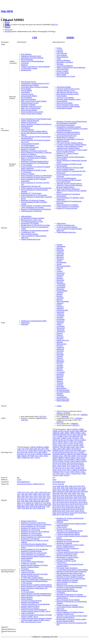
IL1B (71, 451)
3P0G (59, 488)
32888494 (84, 415)
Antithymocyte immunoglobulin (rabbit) (34, 321)
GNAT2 (55, 445)
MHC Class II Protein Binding (31, 108)
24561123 (54, 25)
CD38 (31, 449)
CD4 (35, 38)
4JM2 (31, 501)
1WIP (44, 494)
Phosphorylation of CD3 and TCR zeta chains (35, 225)
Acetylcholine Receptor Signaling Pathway (70, 607)
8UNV (72, 511)
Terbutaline (60, 298)
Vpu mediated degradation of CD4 (32, 222)
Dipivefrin (60, 268)
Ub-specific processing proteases (67, 227)
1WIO (39, 494)
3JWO (35, 499)
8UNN (68, 509)
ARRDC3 (78, 433)
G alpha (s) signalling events (65, 225)
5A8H (27, 503)
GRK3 (55, 449)
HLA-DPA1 (47, 451)
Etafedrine (60, 393)
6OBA (67, 491)
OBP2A (55, 459)
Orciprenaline (61, 287)
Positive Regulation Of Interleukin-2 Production (36, 153)
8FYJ (35, 508)
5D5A (59, 490)
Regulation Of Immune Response (32, 551)
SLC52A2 (63, 468)
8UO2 (72, 513)
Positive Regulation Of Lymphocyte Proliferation (37, 586)
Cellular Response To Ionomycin (31, 211)
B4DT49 (36, 484)
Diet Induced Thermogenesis (66, 125)
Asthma (59, 406)
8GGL (67, 504)
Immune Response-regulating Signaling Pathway (36, 585)
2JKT (27, 496)
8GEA (63, 497)
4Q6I (39, 501)
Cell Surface (25, 63)
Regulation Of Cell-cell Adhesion (32, 535)
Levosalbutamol (62, 397)
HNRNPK (56, 451)
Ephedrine (60, 342)
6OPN (37, 505)
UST (54, 474)
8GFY (84, 499)
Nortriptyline (61, 273)
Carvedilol (60, 317)
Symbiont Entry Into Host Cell (31, 186)
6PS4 (54, 493)
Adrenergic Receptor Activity (66, 91)
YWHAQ (56, 475)
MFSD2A (56, 456)
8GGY (59, 507)
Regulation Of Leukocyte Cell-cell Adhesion (35, 532)
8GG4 (76, 500)
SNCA (68, 468)
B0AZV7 (30, 484)
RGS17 (55, 465)
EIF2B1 (60, 442)
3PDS (63, 488)
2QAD (40, 498)
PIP (29, 456)
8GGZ (64, 507)
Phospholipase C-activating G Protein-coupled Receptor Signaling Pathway (71, 620)
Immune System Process (29, 122)
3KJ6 (75, 486)
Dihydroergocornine (63, 390)
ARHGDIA (56, 433)
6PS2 (82, 491)
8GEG (55, 499)
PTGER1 (61, 461)
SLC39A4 (56, 468)
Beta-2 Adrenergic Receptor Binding (68, 600)
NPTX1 (83, 458)
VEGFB (74, 474)
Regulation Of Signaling (64, 543)
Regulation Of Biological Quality (67, 554)
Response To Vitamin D (29, 154)
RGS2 (60, 465)
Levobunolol (60, 326)
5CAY (32, 503)
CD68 (73, 436)
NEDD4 (55, 458)
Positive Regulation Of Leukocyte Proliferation (36, 595)
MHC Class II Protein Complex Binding (34, 101)
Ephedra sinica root (63, 340)
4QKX (55, 490)
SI (77, 466)
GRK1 (78, 447)
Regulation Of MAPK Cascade (66, 561)
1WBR (35, 494)
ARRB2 (72, 433)
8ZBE (54, 515)
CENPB (63, 438)
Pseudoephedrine (62, 291)
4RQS (19, 503)
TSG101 (67, 472)
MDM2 (79, 454)
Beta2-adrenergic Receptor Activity (68, 94)
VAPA (58, 474)
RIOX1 (55, 466)
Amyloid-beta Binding (64, 87)
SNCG (73, 468)
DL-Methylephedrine (63, 392)
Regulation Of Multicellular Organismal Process (36, 579)
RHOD (82, 465)
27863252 (60, 422)
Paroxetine (60, 282)
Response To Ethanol (28, 174)
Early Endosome (26, 54)
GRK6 (68, 449)
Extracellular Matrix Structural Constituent (35, 87)
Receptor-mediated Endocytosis (67, 136)
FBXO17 (66, 442)
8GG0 (59, 500)
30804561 (60, 413)
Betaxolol (59, 248)
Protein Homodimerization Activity (32, 112)
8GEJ (67, 499)
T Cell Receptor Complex (29, 68)
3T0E (23, 501)
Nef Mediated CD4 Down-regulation (33, 218)
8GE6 (79, 495)
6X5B (40, 507)
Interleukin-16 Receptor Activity (31, 106)
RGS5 (69, 465)
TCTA (64, 470)
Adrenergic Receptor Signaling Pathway (69, 184)
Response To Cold (62, 155)
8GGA (67, 502)
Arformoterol (61, 331)
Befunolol (60, 378)
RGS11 (81, 463)
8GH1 (72, 507)
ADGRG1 (75, 429)
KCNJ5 (55, 452)
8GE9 (58, 497)
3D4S (71, 486)
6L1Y (23, 505)
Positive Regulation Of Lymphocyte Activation (36, 537)
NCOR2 (84, 456)
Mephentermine (61, 344)
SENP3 (74, 466)
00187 (54, 480)
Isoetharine (60, 252)
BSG (85, 435)
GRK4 (59, 449)
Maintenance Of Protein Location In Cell (34, 151)
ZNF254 (67, 475)
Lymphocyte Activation (28, 563)
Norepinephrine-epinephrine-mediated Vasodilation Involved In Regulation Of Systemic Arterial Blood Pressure (72, 129)
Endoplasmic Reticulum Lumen (31, 56)
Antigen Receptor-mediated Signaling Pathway (36, 556)
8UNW (77, 511)
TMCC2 (69, 470)
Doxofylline (60, 386)
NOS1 (78, 458)
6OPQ (49, 505)
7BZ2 (66, 493)
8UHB (55, 509)
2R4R (59, 486)
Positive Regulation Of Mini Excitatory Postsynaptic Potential (69, 181)
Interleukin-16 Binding (28, 105)
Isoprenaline (60, 312)
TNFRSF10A (26, 458)
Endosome (60, 52)
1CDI (23, 492)
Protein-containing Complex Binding (68, 106)
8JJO (83, 507)
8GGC (76, 502)
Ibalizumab (25, 324)
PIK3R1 (24, 456)
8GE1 (59, 495)
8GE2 (63, 495)
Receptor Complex (62, 71)
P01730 (42, 484)
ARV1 (84, 433)
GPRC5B (63, 447)
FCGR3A (40, 451)
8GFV (71, 499)
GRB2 (68, 447)
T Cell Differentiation (28, 145)
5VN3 (44, 503)
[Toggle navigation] (2, 17)
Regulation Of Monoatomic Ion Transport (70, 594)
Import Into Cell (62, 584)
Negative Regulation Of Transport (67, 605)
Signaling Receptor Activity (30, 103)
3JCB (22, 499)
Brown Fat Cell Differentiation (66, 178)
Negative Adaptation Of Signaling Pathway (70, 612)
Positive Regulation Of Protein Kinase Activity (36, 177)
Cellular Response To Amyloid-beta (68, 207)
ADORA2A (40, 447)
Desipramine (60, 319)
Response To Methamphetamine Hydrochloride (36, 209)
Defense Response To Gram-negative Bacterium (36, 188)
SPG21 (46, 456)
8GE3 (67, 495)
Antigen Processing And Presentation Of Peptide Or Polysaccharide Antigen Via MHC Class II (36, 619)
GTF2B (73, 449)
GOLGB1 (76, 445)
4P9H (35, 501)
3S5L (19, 501)
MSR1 (74, 456)
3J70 (19, 499)
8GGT (68, 506)
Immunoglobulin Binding (29, 96)
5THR (36, 503)
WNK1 (79, 474)
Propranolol (60, 275)
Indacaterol (60, 360)
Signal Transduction (27, 129)
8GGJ (58, 504)
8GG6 (84, 500)
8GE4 (71, 495)
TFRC (19, 458)
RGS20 (64, 465)
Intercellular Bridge (63, 73)
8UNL (59, 509)
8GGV (77, 506)
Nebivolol (60, 358)
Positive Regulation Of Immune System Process (36, 124)
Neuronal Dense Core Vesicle (66, 76)
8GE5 (75, 495)
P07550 (55, 484)
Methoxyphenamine (63, 401)
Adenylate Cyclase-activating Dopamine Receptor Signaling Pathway (69, 588)
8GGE (81, 502)
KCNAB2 (20, 454)
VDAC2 (68, 474)
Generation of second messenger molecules (35, 230)
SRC (83, 468)
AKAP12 (61, 431)
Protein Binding (26, 89)
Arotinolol (60, 385)
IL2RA (39, 452)
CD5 (39, 449)
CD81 (78, 436)
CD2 (23, 449)
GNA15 (66, 443)
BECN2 (81, 435)
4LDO (84, 488)
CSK (59, 440)
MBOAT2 (64, 454)
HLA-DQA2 (21, 452)
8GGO (81, 504)
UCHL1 (83, 472)
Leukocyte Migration (28, 613)
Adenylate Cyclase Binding (65, 98)
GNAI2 (76, 443)
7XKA (83, 493)
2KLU (31, 496)
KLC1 (76, 452)
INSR (79, 451)
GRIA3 (73, 447)
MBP (69, 454)
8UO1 (68, 513)
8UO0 (63, 513)
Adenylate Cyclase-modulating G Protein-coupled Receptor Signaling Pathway (70, 147)
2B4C (19, 496)
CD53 (43, 449)
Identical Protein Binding (29, 110)
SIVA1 (41, 456)
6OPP (45, 505)
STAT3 (55, 470)
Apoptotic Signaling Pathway (30, 606)
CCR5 (19, 449)
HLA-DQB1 (29, 452)
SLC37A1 (81, 466)
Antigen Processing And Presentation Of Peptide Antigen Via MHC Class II (36, 616)
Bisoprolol (60, 278)
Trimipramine (61, 284)
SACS (69, 466)
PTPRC (32, 456)
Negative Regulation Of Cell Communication (71, 578)
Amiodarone (60, 316)
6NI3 (63, 491)
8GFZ (54, 500)
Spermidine (60, 354)
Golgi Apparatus (62, 55)
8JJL (79, 507)
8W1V (85, 513)
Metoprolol (60, 255)
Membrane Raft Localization (30, 608)
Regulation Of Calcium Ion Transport (33, 200)
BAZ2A (75, 435)
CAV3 (54, 436)
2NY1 (49, 496)
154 (54, 478)
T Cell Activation (26, 165)
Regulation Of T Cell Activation (31, 193)
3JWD (30, 499)
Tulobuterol (60, 395)
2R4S (63, 486)
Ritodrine (59, 294)
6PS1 (79, 491)
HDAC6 (78, 449)
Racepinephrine (61, 388)
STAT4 (60, 470)
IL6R (75, 451)
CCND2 (65, 436)
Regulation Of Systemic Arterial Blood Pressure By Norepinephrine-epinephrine (72, 122)
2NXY (36, 496)
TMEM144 (76, 470)
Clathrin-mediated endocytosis (31, 239)
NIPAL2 (74, 458)
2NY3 (23, 498)
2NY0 (44, 496)
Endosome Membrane (63, 60)
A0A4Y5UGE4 (22, 484)
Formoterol (60, 307)
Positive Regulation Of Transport (67, 582)
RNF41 (60, 466)
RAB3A (84, 461)
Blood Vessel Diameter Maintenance (68, 189)
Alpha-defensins (26, 216)
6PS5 (58, 493)
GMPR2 (80, 442)
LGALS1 (34, 454)
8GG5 (80, 500)
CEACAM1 (56, 438)
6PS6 (62, 493)
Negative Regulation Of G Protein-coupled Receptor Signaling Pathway (70, 168)
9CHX (72, 515)
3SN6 (67, 488)
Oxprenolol (60, 351)
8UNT (63, 511)
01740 (19, 480)
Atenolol (59, 261)
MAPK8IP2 (56, 454)
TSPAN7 (77, 472)
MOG (70, 456)
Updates (7, 27)
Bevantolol (60, 337)
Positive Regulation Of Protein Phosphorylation (36, 119)
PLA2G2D (67, 459)
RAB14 (73, 461)
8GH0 (68, 507)
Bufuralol (59, 369)
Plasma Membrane (27, 59)
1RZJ (26, 494)
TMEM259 (56, 472)
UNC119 (37, 458)
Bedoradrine (60, 362)
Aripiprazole (60, 330)
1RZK (30, 494)
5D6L (67, 490)
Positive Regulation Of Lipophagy (67, 205)
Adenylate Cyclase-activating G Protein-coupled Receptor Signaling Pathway (72, 151)
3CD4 (49, 498)
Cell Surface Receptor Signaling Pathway (34, 131)
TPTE (62, 472)
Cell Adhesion (26, 128)
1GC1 (49, 492)
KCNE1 (84, 451)
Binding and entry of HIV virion (31, 220)
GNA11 (55, 443)
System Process (61, 563)
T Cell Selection (26, 172)
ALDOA (72, 431)
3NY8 (79, 486)
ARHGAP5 (83, 431)
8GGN (77, 504)
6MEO (28, 505)
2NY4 (27, 498)
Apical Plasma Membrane (65, 66)
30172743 (42, 416)
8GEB (67, 497)
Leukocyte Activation (28, 572)
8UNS (59, 511)
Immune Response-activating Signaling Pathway (36, 594)
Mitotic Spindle (61, 75)
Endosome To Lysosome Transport (67, 153)
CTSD (19, 451)
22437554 (24, 420)
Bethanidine (60, 250)
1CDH (19, 492)
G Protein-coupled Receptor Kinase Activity (70, 552)
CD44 (35, 449)
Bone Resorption (62, 166)
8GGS (64, 506)
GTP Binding (61, 593)
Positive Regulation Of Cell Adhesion (33, 555)
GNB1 (60, 445)
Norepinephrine (61, 262)
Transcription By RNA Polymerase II (68, 134)
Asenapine (60, 365)
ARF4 (77, 431)
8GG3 (71, 500)
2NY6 (36, 498)
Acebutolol (60, 323)
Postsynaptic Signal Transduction (67, 568)
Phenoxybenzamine (63, 301)
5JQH (71, 490)
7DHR (74, 493)
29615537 (76, 425)
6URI (36, 507)
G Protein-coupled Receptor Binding (68, 534)
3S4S (47, 499)
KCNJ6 (60, 452)
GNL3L (70, 445)
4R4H (47, 501)
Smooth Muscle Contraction (65, 137)
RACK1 (55, 463)
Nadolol (59, 324)
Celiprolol (60, 356)
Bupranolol (60, 376)
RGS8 (73, 465)
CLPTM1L (76, 438)
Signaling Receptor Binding (30, 85)
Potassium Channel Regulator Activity (69, 99)
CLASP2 (69, 438)
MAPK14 (40, 454)
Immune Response (27, 126)
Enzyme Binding (26, 98)
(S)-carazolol (61, 372)
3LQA (39, 499)
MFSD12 (84, 454)
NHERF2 (67, 458)
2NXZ (40, 496)
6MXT (55, 491)
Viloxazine (60, 383)
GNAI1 (71, 443)
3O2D (43, 499)
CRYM (55, 440)
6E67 (80, 490)
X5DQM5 (61, 484)
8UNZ (59, 513)
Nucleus (59, 48)
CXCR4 (30, 451)
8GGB (72, 502)
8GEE (80, 497)
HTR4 (67, 451)
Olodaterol (60, 379)
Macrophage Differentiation (30, 147)
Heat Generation (62, 159)
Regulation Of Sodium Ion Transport (68, 132)
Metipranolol (61, 328)
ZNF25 (61, 475)
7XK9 (78, 493)
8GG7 (54, 502)
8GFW (76, 499)
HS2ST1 (62, 451)
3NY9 (83, 486)
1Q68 (22, 494)
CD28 (27, 449)
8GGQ (55, 506)
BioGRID (8, 31)
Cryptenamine (61, 285)
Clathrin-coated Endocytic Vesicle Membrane (35, 67)
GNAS (81, 443)
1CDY (36, 492)
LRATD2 (82, 452)
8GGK (63, 504)
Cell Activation (26, 560)
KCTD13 (71, 452)
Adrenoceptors (61, 223)
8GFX (80, 499)
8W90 (39, 508)
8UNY (55, 513)
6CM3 (49, 503)
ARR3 (62, 433)
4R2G (43, 501)
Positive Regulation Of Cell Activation (33, 526)
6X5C (44, 507)
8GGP (86, 504)
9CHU (63, 515)
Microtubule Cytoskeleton (65, 62)
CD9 (81, 436)
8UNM (64, 509)
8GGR (59, 506)
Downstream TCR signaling (30, 223)
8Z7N (43, 508)
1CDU (32, 492)
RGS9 (77, 465)
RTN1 (65, 466)
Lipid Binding (25, 92)
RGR (72, 463)
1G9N (45, 492)
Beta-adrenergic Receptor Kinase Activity (70, 573)
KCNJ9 (65, 452)
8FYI (31, 508)
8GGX (55, 507)
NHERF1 (61, 458)
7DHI (69, 493)
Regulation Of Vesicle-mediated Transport (70, 577)
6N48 (59, 491)
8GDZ (55, 495)
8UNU (68, 511)
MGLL (61, 456)
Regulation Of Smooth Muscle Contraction (70, 139)
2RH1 (67, 486)
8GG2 (67, 500)
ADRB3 (55, 431)
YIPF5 (84, 474)
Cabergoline (60, 253)
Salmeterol (60, 303)
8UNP (77, 509)
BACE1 (70, 435)
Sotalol (59, 269)
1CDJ (27, 492)
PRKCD (78, 459)
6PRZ (71, 491)
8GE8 (54, 497)
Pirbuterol (60, 335)
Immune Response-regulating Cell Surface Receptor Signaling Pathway (34, 566)
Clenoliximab (25, 323)
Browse (7, 22)
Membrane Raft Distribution (30, 602)
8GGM (72, 504)
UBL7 (32, 458)
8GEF (84, 497)
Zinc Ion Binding (26, 91)
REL (69, 463)
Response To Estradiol (28, 149)
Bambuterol (60, 349)
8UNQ (82, 509)
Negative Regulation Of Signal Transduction (70, 575)
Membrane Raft (26, 70)
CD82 (47, 449)
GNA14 (60, 443)
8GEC (71, 497)
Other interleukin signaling (30, 234)
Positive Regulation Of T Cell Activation (34, 195)
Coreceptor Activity (27, 94)
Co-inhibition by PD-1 (28, 232)
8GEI (63, 499)
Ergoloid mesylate (62, 310)
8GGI (54, 504)
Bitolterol (59, 300)
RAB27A (78, 461)
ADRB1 (82, 429)
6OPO (41, 505)
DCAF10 (64, 440)
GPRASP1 (56, 447)
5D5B (63, 490)
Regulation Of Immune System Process (33, 523)
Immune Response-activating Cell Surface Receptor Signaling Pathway (34, 575)
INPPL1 (44, 452)
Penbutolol (60, 339)
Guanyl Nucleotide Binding (65, 559)
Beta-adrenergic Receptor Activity (67, 92)
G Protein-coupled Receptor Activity (68, 89)
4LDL (80, 488)
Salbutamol (60, 308)
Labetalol (59, 277)
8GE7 (83, 495)
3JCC (26, 499)
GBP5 (71, 442)
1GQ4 (54, 486)
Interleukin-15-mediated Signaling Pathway (35, 161)
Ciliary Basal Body (63, 69)
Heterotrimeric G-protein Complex (67, 557)
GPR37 (81, 445)
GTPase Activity (62, 527)
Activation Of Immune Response (31, 601)
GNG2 (65, 445)
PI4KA (19, 456)
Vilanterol (60, 381)
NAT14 (79, 456)
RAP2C (64, 463)
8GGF (85, 502)
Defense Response (27, 597)
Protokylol (60, 370)
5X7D (76, 490)
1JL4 (19, 494)
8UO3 (76, 513)
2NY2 (19, 498)
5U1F (40, 503)
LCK (29, 454)
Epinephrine (60, 280)
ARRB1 (67, 433)
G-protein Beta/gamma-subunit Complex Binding (72, 570)
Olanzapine (60, 259)
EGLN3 (55, 442)
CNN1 (82, 438)
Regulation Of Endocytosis (65, 614)
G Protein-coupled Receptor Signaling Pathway (71, 145)
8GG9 (63, 502)
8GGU (72, 506)
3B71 (45, 498)
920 (18, 478)
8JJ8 (76, 507)
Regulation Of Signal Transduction (67, 548)
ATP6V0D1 (63, 435)
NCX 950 (59, 363)
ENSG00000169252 (59, 482)
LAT (25, 454)
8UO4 (80, 513)
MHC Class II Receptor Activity (31, 622)
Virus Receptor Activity (29, 82)
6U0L (27, 507)
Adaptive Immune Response (30, 121)
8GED (76, 497)
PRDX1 (73, 459)
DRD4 (84, 440)
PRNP (83, 459)
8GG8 (59, 502)
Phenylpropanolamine (63, 266)
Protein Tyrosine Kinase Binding (31, 114)
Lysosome (60, 50)
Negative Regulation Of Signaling (67, 580)
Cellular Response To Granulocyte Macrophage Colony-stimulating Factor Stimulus (36, 207)
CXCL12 (24, 451)
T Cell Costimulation (28, 592)
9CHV (67, 515)
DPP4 (35, 451)
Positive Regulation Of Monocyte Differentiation (37, 176)
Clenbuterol (60, 347)
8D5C (27, 508)
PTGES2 (67, 461)
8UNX (82, 511)
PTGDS (55, 461)
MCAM (73, 454)
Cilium (59, 59)
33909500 (66, 413)
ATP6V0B (56, 435)
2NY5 (32, 498)
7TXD (23, 508)
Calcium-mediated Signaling (30, 144)
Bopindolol (60, 374)
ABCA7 (69, 429)
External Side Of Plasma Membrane (32, 61)
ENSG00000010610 (23, 482)
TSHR (72, 472)
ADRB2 (70, 38)
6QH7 (23, 507)
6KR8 (83, 490)
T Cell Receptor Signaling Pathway (32, 578)
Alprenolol (60, 292)
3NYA (54, 488)
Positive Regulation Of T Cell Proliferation (35, 163)
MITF (66, 456)
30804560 (65, 416)
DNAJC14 (78, 440)
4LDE (75, 488)
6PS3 (86, 491)
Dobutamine (60, 289)
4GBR (71, 488)
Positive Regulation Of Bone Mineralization (70, 157)
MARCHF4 (47, 454)
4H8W (27, 501)
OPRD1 (60, 459)
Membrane (24, 65)
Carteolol (59, 271)
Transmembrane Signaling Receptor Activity (35, 83)
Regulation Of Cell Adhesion (30, 539)
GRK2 (82, 447)
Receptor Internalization (64, 529)
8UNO (73, 509)
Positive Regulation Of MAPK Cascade (34, 170)
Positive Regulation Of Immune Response (34, 581)
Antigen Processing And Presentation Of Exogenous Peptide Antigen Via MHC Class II (36, 610)
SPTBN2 (78, 468)
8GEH (59, 499)
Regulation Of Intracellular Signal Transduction (72, 571)
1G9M (41, 492)
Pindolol (59, 305)
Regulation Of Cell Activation (30, 530)
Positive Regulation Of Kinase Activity (33, 156)
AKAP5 (67, 431)
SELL (37, 456)
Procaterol (60, 346)
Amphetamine (61, 246)
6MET (32, 505)
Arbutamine (60, 314)
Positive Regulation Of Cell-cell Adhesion (34, 549)
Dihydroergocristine (63, 399)
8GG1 (63, 500)
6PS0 (75, 491)
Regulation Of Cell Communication (68, 541)
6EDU (19, 505)
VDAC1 (63, 474)
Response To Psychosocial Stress (67, 208)
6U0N (32, 507)
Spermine (59, 245)
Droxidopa (60, 367)
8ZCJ (58, 515)
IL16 (35, 452)
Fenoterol (59, 333)
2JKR (23, 496)
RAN (60, 463)
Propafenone (60, 321)
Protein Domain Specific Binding (67, 591)
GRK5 (64, 449)
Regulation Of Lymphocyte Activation (33, 528)
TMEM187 (83, 470)
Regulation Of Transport (64, 540)
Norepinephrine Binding (64, 108)
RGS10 (76, 463)
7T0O (48, 507)
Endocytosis (60, 609)
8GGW (82, 506)
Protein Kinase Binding (28, 99)
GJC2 (76, 442)
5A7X (23, 503)
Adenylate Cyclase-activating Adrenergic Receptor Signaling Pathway (69, 186)
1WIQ (48, 494)
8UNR (55, 511)
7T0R (19, 508)
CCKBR (59, 436)
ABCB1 (33, 447)
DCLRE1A (71, 440)
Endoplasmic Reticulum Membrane (32, 58)
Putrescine (60, 353)
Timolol (59, 264)
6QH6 (19, 507)
